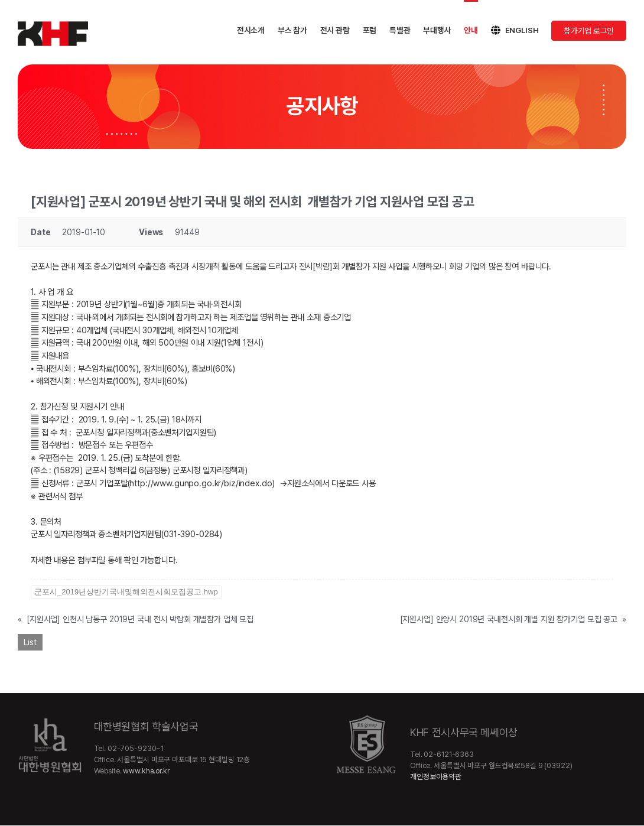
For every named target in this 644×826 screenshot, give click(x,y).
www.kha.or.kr (146, 771)
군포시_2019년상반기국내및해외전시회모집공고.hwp (126, 592)
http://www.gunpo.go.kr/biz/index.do (201, 483)
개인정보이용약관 (436, 777)
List (30, 642)
